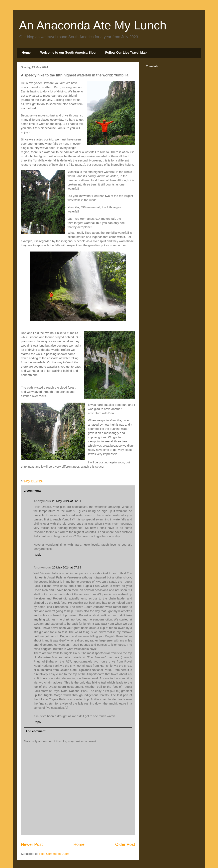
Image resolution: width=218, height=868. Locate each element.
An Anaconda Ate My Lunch (93, 25)
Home (26, 53)
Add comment (35, 731)
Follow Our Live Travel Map (126, 53)
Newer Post (32, 844)
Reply (37, 555)
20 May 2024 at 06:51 (67, 501)
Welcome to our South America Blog (68, 53)
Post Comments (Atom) (55, 854)
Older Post (125, 844)
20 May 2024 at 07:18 (67, 567)
